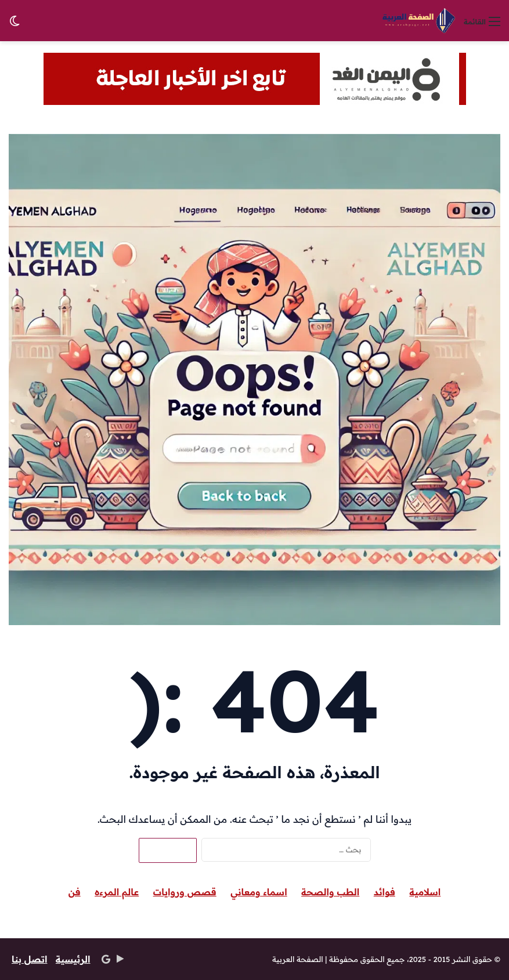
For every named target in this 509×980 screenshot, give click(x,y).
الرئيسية (73, 959)
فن (75, 892)
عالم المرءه (117, 892)
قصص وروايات (185, 892)
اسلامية (425, 892)
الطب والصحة (330, 892)
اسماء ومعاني (259, 892)
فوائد (385, 892)
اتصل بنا (29, 959)
